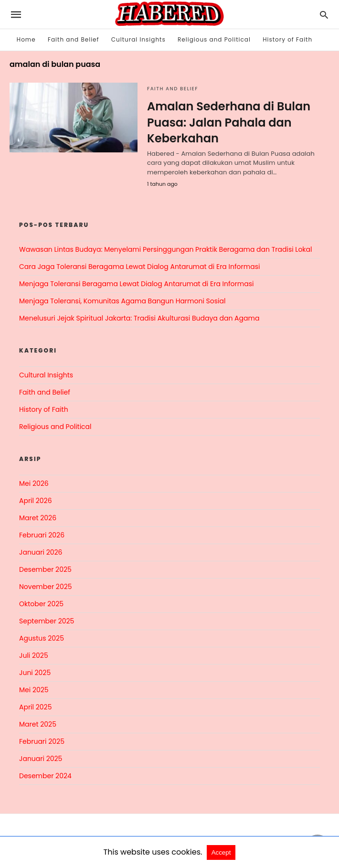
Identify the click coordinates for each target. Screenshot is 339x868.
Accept (221, 852)
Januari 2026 (41, 552)
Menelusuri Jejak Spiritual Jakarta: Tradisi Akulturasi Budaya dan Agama (139, 318)
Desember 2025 (45, 569)
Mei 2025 (34, 690)
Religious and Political (214, 39)
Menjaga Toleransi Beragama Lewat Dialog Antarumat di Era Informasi (136, 284)
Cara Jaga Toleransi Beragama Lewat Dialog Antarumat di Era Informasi (139, 267)
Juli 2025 (34, 655)
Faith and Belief (74, 39)
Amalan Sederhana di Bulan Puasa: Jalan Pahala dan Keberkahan (229, 122)
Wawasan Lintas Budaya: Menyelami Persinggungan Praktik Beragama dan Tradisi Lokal (166, 249)
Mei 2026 (34, 483)
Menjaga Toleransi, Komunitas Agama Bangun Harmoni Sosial (122, 301)
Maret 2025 (38, 724)
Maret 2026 (38, 518)
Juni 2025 (35, 673)
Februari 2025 (42, 741)
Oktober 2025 (41, 604)
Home (26, 39)
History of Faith (287, 39)
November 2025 (46, 587)
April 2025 (35, 707)
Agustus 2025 (42, 638)
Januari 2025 (41, 759)
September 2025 (47, 621)
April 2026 (36, 501)
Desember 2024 (45, 776)
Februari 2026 (42, 535)
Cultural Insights (138, 39)
